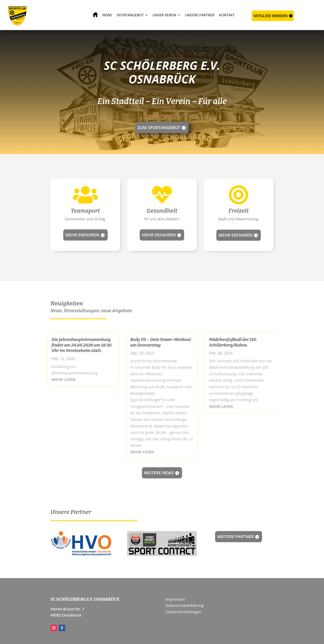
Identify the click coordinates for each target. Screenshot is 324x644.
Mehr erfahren (82, 235)
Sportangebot (130, 15)
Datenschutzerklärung (184, 605)
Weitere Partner (235, 537)
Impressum (175, 599)
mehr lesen (61, 379)
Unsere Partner (200, 15)
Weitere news (159, 473)
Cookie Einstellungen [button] (183, 612)
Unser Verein (164, 15)
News (107, 15)
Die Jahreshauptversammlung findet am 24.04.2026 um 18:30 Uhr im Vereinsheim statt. (79, 344)
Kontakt (227, 15)
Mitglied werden (271, 16)
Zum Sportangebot (159, 127)
